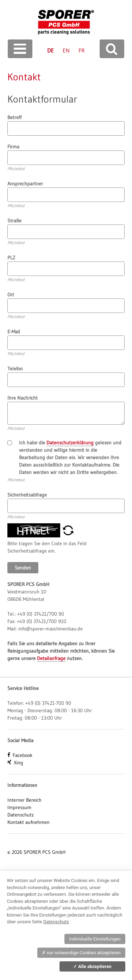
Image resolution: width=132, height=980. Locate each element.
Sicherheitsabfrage (27, 495)
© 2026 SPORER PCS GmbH (36, 852)
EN (66, 50)
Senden (23, 568)
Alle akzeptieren (92, 966)
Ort (11, 295)
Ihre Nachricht (23, 398)
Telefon (15, 369)
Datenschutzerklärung (70, 443)
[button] (68, 530)
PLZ (11, 258)
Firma (13, 147)
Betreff (14, 117)
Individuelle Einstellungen (95, 939)
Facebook (23, 755)
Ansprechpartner (25, 184)
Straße (14, 221)
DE (51, 50)
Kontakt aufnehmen (29, 822)
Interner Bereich (24, 800)
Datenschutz (21, 815)
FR (82, 50)
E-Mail (14, 332)
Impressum (19, 807)
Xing (18, 763)
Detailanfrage (51, 658)
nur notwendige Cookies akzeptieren (81, 953)
